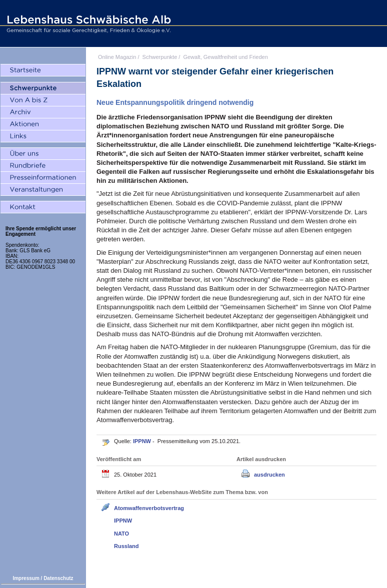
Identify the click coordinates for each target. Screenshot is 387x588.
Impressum (26, 578)
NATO (121, 534)
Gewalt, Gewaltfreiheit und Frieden (225, 57)
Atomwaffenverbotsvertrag (149, 508)
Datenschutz (58, 578)
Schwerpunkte (160, 57)
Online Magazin (117, 57)
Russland (126, 546)
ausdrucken (269, 475)
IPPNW (143, 441)
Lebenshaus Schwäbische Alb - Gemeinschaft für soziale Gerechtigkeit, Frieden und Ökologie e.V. (87, 23)
